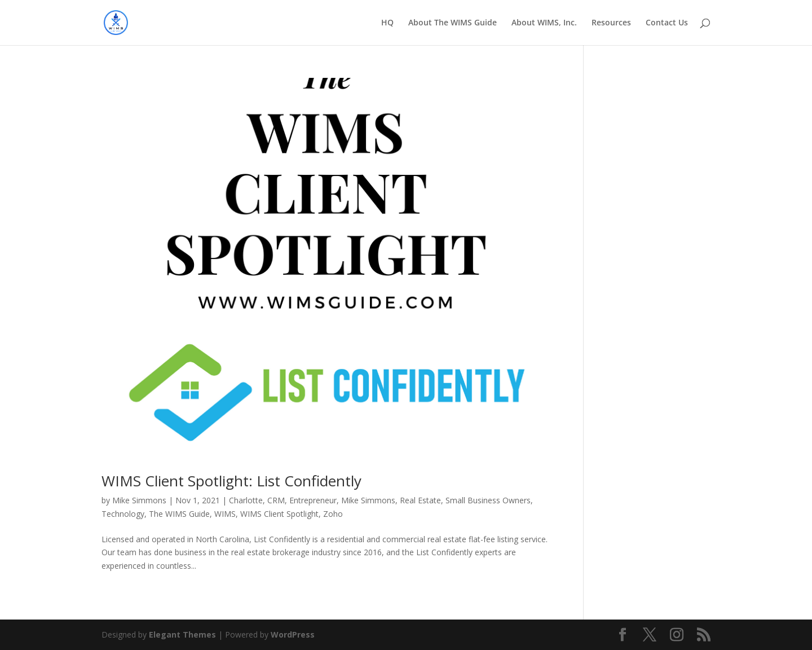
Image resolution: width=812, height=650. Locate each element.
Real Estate (420, 500)
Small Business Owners (488, 500)
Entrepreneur (313, 500)
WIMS (225, 514)
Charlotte (246, 500)
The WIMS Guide (179, 514)
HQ (387, 23)
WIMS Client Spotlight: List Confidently (231, 481)
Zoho (333, 514)
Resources (611, 23)
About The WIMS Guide (453, 23)
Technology (123, 514)
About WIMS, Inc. (544, 23)
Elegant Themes (182, 634)
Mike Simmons (139, 500)
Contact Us (667, 23)
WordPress (293, 634)
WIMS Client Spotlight (279, 514)
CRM (276, 500)
